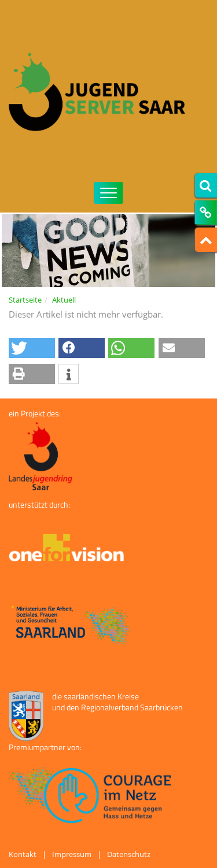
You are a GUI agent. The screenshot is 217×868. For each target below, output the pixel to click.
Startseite (25, 300)
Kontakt (23, 854)
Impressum (72, 854)
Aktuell (64, 300)
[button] (32, 348)
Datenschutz (129, 854)
